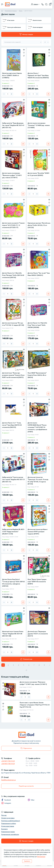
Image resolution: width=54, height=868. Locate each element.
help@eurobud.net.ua (8, 780)
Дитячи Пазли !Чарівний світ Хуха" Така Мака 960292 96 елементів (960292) (38, 75)
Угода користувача (8, 826)
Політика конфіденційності (11, 821)
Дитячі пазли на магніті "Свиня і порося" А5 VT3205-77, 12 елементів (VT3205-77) (13, 225)
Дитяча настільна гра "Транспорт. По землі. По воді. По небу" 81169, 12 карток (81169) (38, 481)
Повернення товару (8, 832)
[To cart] (23, 94)
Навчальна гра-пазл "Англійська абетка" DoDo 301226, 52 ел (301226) (39, 225)
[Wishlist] (24, 53)
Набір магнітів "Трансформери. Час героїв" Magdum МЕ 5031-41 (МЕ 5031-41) (13, 125)
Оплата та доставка (8, 818)
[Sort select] (23, 42)
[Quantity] (8, 94)
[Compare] (24, 56)
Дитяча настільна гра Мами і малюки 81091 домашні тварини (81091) (38, 532)
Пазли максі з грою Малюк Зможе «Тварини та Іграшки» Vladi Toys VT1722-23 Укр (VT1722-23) (35, 705)
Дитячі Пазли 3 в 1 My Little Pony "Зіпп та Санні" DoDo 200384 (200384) (37, 325)
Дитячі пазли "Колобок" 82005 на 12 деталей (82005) (38, 174)
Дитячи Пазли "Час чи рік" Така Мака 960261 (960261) (39, 274)
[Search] (46, 4)
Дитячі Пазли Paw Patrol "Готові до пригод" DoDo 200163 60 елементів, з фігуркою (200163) (13, 583)
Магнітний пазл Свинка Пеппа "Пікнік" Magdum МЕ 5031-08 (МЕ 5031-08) (13, 634)
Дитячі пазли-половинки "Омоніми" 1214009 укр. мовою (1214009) (39, 125)
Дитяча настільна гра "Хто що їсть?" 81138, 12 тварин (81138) (13, 324)
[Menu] (2, 4)
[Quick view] (24, 50)
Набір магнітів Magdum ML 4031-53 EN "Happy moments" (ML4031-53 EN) (13, 532)
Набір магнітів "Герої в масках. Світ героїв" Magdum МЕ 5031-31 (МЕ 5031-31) (13, 479)
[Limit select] (46, 42)
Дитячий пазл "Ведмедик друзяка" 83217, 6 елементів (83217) (38, 634)
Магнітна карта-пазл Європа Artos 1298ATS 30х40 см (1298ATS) (12, 75)
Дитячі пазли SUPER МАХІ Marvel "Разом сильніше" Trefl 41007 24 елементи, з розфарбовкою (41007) (37, 427)
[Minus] (4, 94)
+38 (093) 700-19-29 (8, 764)
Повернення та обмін (9, 823)
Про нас (4, 815)
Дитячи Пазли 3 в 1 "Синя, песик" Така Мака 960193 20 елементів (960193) (12, 425)
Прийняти (27, 861)
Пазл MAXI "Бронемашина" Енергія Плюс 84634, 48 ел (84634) (37, 375)
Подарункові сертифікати (10, 834)
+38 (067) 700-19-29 (8, 761)
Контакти (4, 829)
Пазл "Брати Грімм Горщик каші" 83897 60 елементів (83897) (37, 582)
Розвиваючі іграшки (11, 11)
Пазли (21, 11)
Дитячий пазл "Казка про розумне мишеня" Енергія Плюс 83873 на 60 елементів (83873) (13, 375)
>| (26, 670)
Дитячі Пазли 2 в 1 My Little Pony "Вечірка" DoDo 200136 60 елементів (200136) (13, 275)
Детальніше (41, 857)
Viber (31, 800)
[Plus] (12, 94)
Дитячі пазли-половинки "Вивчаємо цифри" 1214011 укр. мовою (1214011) (12, 175)
